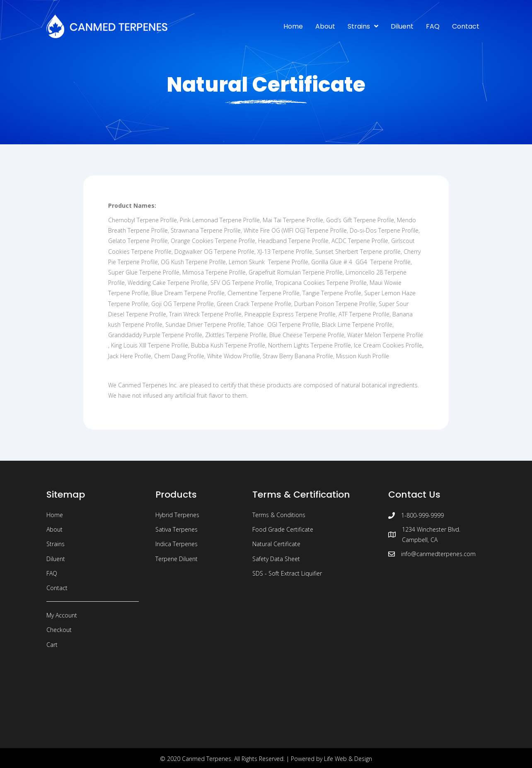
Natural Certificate (276, 544)
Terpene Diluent (177, 559)
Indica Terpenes (177, 544)
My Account (62, 615)
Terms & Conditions (279, 515)
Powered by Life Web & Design (331, 759)
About (54, 529)
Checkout (59, 630)
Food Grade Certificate (283, 529)
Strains (56, 544)
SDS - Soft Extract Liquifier (287, 573)
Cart (52, 645)
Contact (57, 588)
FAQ (52, 573)
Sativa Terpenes (177, 529)
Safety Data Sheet (276, 559)
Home (55, 515)
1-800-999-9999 (422, 515)
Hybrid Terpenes (177, 515)
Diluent (56, 559)
